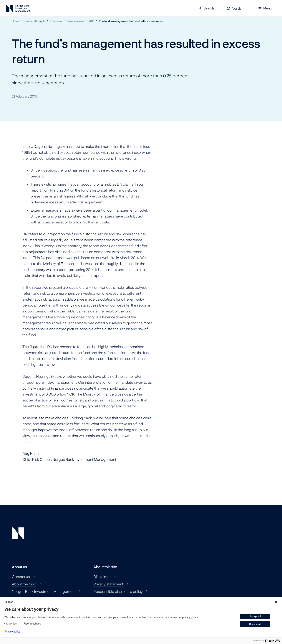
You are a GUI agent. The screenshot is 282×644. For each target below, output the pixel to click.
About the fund (24, 584)
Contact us (21, 577)
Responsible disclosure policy (118, 591)
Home (15, 21)
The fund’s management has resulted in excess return (131, 21)
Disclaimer (102, 577)
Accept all (255, 616)
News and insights (35, 21)
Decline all (255, 624)
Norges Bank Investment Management (44, 591)
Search (206, 8)
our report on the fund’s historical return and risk (82, 234)
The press (56, 21)
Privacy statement (108, 584)
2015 (92, 21)
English (10, 602)
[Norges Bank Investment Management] (18, 9)
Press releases (75, 21)
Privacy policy (12, 632)
